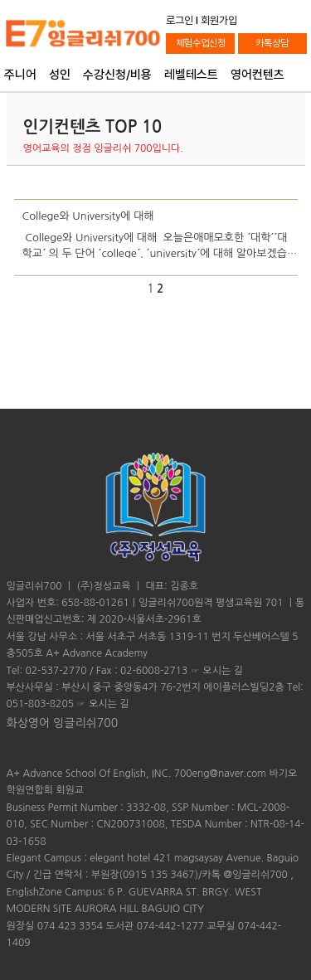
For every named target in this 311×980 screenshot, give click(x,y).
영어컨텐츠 (258, 76)
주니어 (20, 76)
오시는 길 (222, 671)
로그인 (180, 20)
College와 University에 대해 (88, 216)
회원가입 (219, 20)
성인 (60, 76)
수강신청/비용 (117, 76)
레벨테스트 (191, 76)
